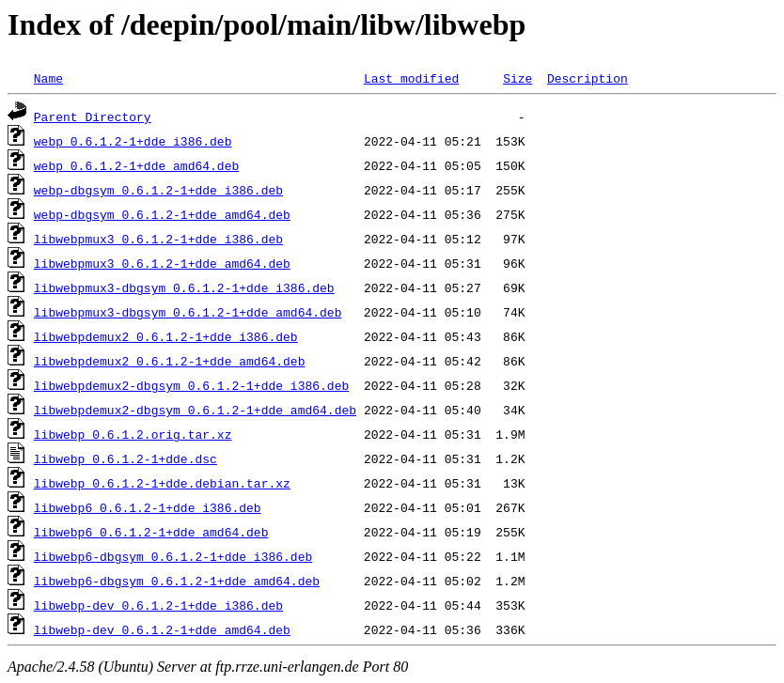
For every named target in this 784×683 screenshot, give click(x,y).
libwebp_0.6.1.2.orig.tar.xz (133, 434)
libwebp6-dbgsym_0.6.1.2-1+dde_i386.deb (173, 556)
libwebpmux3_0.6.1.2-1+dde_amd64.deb (162, 263)
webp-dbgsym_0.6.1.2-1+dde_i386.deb (158, 190)
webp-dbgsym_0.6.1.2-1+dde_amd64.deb (162, 214)
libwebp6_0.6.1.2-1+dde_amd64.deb (151, 532)
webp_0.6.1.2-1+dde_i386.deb (133, 141)
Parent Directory (93, 116)
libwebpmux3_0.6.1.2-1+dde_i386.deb (158, 239)
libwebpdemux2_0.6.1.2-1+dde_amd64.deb (170, 361)
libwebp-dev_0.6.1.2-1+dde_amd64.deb (162, 629)
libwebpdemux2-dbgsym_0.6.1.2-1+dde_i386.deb (191, 385)
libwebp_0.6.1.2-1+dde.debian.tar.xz (162, 483)
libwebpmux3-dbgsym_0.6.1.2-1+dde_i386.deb (184, 287)
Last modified (411, 78)
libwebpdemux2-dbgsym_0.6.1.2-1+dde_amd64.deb (195, 410)
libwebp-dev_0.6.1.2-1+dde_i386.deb (158, 605)
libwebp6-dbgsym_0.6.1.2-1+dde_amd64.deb (177, 581)
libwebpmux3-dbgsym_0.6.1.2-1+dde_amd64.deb (188, 312)
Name (48, 78)
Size (517, 78)
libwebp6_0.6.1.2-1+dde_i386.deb (148, 507)
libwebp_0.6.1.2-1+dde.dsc (125, 458)
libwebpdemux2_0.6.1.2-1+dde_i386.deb (166, 336)
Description (588, 78)
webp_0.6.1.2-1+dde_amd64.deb (136, 165)
